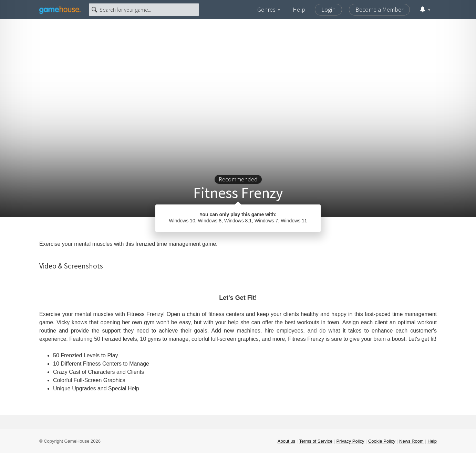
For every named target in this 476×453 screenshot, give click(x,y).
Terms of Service (316, 441)
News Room (411, 441)
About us (286, 441)
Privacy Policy (350, 441)
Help (299, 9)
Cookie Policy (382, 441)
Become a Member (379, 9)
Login (328, 9)
